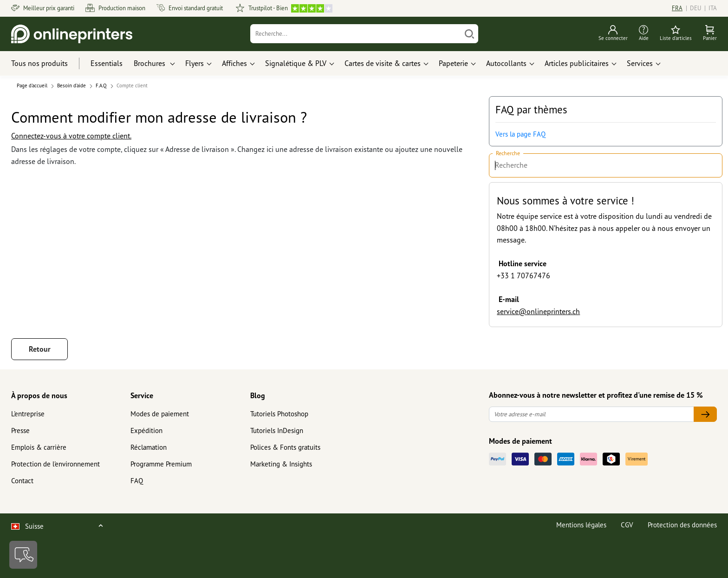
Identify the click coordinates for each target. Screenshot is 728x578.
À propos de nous (39, 395)
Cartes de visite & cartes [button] (383, 63)
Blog (258, 395)
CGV (627, 525)
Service (142, 395)
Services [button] (640, 63)
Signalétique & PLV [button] (296, 63)
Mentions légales (581, 525)
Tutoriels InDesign (277, 430)
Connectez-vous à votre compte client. (71, 136)
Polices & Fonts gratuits (285, 447)
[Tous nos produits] (48, 64)
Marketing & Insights (281, 464)
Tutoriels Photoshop (279, 414)
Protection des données (682, 525)
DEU (695, 8)
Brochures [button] (150, 63)
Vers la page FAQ (520, 134)
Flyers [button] (195, 63)
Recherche (508, 154)
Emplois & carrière (39, 447)
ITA (713, 8)
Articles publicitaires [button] (577, 63)
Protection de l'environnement (55, 464)
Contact (22, 481)
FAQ (137, 481)
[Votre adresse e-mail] (591, 414)
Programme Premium (161, 464)
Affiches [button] (234, 63)
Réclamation (149, 447)
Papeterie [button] (453, 63)
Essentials (107, 63)
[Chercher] (469, 34)
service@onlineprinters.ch (538, 311)
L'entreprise (28, 414)
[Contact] (23, 555)
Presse (20, 430)
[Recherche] (356, 34)
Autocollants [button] (506, 63)
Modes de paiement (160, 414)
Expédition (146, 430)
